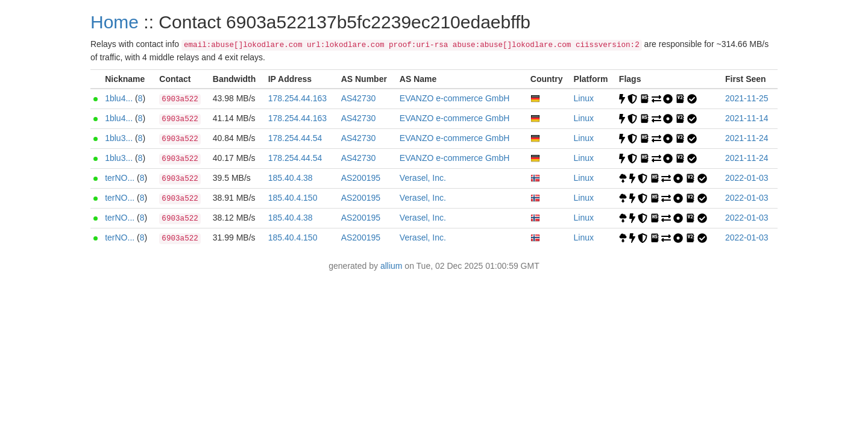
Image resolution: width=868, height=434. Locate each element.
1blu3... (119, 138)
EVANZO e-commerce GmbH (455, 98)
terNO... (120, 178)
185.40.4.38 (291, 178)
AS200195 (361, 178)
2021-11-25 (747, 98)
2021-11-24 (747, 138)
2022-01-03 (747, 178)
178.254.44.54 (295, 138)
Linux (584, 98)
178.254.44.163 (297, 98)
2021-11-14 (747, 118)
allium (392, 266)
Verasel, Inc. (423, 178)
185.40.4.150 (293, 198)
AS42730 (359, 98)
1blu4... (119, 98)
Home (115, 22)
